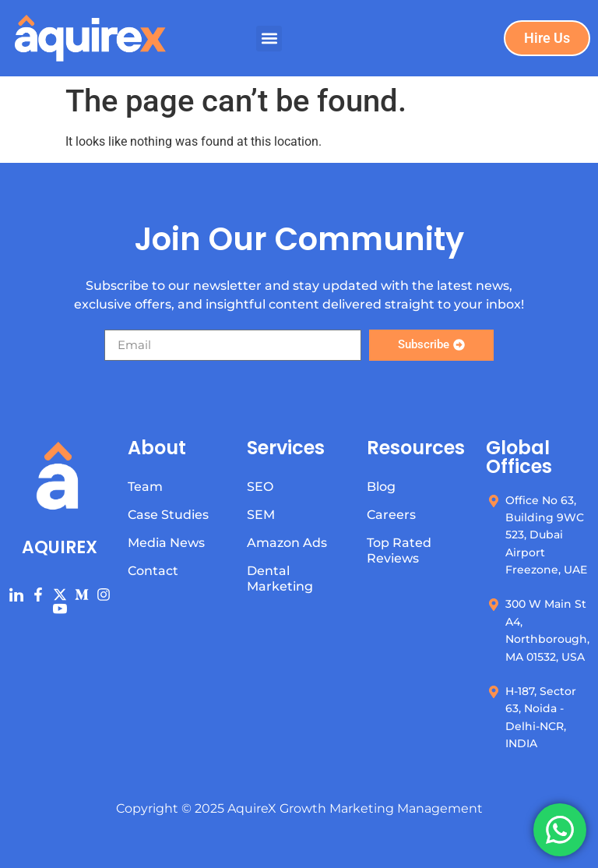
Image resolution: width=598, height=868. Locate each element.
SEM (261, 515)
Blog (381, 487)
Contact (153, 571)
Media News (166, 543)
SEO (260, 487)
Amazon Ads (287, 543)
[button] (269, 39)
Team (145, 487)
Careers (391, 515)
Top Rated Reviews (399, 550)
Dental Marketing (280, 579)
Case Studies (168, 515)
